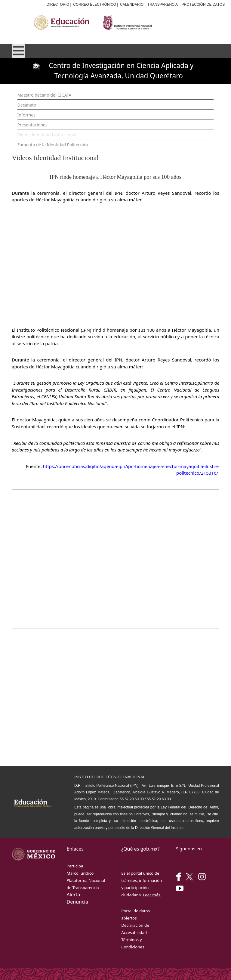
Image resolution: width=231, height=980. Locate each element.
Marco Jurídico (80, 873)
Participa (75, 866)
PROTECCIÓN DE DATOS (203, 5)
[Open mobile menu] (18, 51)
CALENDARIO (132, 5)
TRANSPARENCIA (162, 5)
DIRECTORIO (58, 5)
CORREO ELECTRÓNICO (95, 5)
